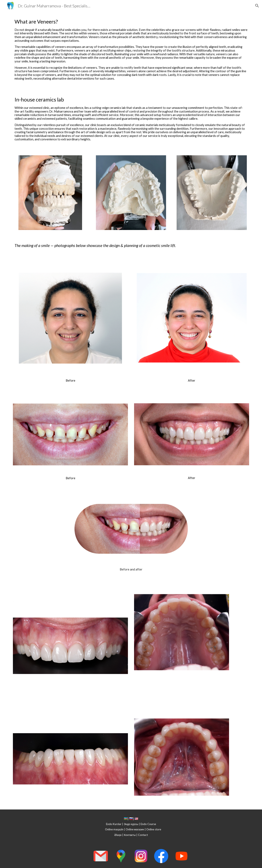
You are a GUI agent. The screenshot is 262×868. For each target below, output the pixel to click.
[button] (257, 6)
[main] (131, 50)
